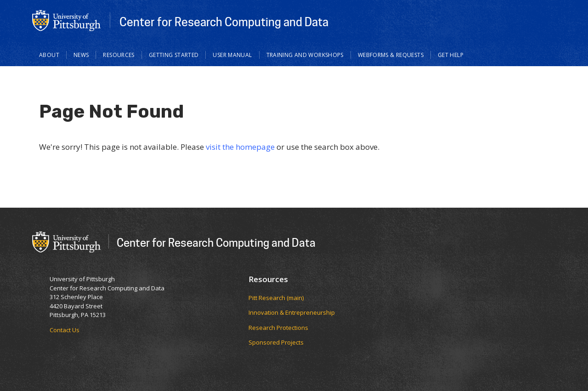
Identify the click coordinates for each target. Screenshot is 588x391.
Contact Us (65, 330)
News (81, 55)
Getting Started (174, 55)
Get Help (451, 55)
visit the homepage (240, 147)
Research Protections (278, 328)
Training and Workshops (305, 55)
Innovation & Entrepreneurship (292, 312)
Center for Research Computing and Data (224, 22)
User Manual (232, 55)
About (49, 55)
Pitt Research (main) (276, 298)
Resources (119, 55)
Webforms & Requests (391, 55)
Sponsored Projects (276, 342)
